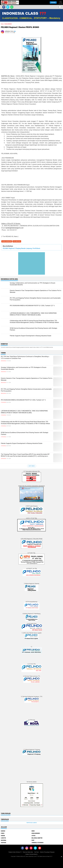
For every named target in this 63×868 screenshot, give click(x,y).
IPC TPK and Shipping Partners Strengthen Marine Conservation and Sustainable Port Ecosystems (26, 390)
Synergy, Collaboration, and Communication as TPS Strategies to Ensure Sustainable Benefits (24, 368)
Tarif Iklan (36, 852)
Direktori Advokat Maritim (32, 854)
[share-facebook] (4, 7)
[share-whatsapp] (12, 7)
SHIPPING (3, 843)
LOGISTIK (3, 838)
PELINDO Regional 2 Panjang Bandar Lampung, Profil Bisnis (21, 248)
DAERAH (3, 831)
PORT (33, 840)
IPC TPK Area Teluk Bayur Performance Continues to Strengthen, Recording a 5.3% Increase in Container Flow (25, 357)
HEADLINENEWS (7, 241)
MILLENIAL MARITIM (37, 838)
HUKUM (3, 836)
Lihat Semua (32, 466)
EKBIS (33, 831)
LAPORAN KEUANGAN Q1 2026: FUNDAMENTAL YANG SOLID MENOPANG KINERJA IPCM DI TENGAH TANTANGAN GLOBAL (24, 412)
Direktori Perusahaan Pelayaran (47, 852)
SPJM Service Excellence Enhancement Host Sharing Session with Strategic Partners (25, 433)
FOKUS (3, 833)
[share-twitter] (8, 7)
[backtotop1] (61, 857)
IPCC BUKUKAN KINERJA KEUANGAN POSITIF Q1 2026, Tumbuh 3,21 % (23, 400)
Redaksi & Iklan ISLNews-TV (15, 852)
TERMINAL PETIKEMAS (38, 843)
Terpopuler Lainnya (32, 823)
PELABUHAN (17, 241)
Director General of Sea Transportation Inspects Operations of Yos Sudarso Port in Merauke (27, 379)
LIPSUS (33, 836)
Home (2, 24)
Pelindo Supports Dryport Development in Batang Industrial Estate (22, 443)
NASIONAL (4, 840)
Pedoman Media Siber (28, 852)
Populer (53, 2)
